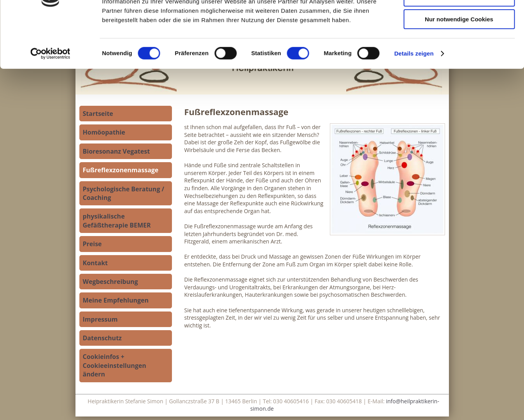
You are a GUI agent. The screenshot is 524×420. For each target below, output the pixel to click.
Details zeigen (414, 99)
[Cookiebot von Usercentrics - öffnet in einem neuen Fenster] (50, 99)
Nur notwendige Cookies (459, 65)
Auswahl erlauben (459, 42)
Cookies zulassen (459, 19)
